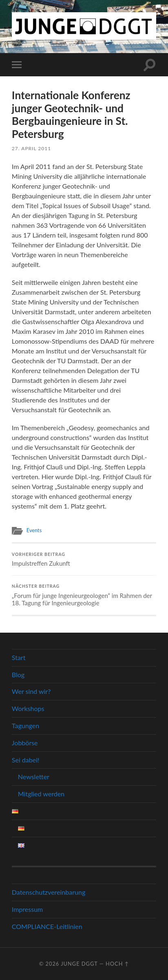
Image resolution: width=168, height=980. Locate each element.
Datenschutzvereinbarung (49, 892)
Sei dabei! (25, 760)
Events (34, 530)
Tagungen (25, 726)
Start (19, 657)
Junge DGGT (79, 964)
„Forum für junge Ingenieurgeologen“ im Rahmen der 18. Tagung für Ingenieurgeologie (84, 595)
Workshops (28, 708)
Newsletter (34, 777)
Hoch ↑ (117, 964)
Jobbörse (25, 743)
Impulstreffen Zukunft (84, 560)
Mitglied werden (41, 794)
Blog (18, 674)
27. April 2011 (31, 148)
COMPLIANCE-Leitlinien (47, 926)
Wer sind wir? (31, 691)
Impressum (27, 909)
